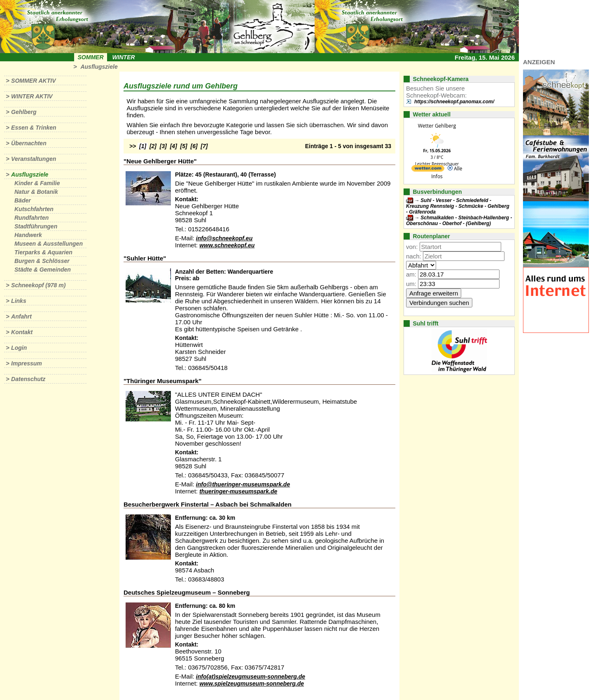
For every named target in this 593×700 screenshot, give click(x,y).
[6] (194, 146)
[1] (143, 146)
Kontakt (22, 332)
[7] (204, 146)
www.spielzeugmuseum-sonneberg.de (252, 684)
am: (411, 274)
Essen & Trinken (34, 128)
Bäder (23, 200)
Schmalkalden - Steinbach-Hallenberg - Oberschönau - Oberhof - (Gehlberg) (459, 221)
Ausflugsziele (99, 67)
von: (412, 247)
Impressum (27, 363)
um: (411, 284)
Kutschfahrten (34, 209)
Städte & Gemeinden (43, 270)
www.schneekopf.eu (227, 245)
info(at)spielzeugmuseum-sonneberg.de (251, 677)
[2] (153, 146)
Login (19, 348)
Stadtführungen (36, 226)
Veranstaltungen (34, 159)
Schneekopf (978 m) (38, 285)
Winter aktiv (32, 96)
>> (133, 146)
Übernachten (29, 143)
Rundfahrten (32, 218)
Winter (123, 57)
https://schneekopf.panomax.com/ (454, 102)
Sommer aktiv (33, 81)
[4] (174, 146)
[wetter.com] (428, 170)
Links (19, 301)
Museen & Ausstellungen (49, 244)
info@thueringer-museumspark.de (243, 484)
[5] (184, 146)
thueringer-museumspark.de (238, 491)
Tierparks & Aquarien (43, 252)
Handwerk (28, 235)
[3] (163, 146)
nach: (414, 256)
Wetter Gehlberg (437, 126)
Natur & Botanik (36, 192)
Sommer (91, 57)
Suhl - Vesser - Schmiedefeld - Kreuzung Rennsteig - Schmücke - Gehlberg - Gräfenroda (458, 206)
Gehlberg (24, 112)
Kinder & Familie (37, 183)
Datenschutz (28, 379)
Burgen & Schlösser (42, 261)
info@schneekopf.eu (224, 238)
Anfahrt (21, 316)
